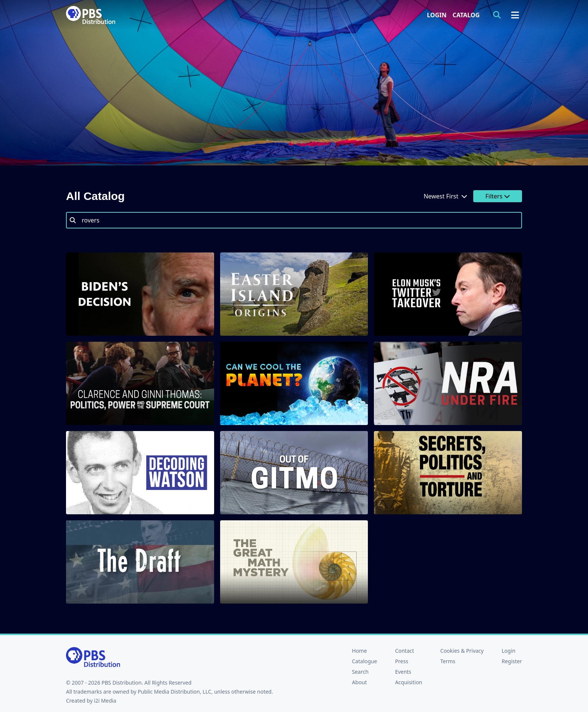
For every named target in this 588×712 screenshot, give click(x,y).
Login (437, 15)
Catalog (466, 15)
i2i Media (105, 701)
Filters (498, 196)
